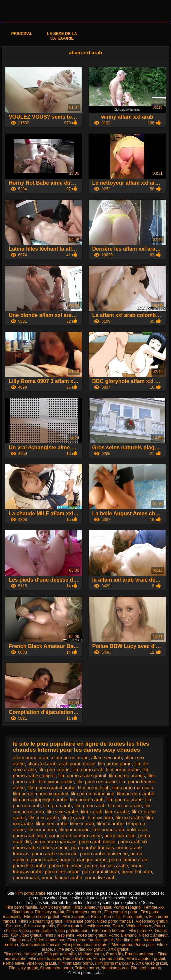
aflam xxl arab (42, 764)
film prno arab (58, 806)
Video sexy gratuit (151, 921)
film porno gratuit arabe (51, 788)
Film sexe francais (45, 959)
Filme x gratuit (70, 926)
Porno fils (112, 917)
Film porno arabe (31, 893)
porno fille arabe (29, 866)
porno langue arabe (62, 878)
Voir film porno (129, 940)
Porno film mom (77, 959)
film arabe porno (115, 764)
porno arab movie (97, 842)
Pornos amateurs (140, 954)
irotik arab (137, 830)
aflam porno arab (30, 758)
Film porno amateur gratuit (86, 945)
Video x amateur (153, 935)
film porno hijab (94, 788)
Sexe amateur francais (40, 945)
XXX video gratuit (55, 907)
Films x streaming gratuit (40, 921)
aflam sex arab (107, 758)
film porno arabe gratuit (82, 776)
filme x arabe (110, 824)
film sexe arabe (62, 812)
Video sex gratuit (91, 935)
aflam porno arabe (70, 758)
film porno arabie (56, 782)
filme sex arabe (51, 824)
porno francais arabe (107, 866)
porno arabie (44, 860)
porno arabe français (93, 848)
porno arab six (133, 842)
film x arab (91, 812)
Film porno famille (21, 907)
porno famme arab (128, 860)
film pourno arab (87, 800)
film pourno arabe (124, 800)
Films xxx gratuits (39, 926)
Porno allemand (123, 935)
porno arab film (120, 836)
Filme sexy (63, 949)
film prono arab (90, 806)
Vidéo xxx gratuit (41, 963)
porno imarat (26, 878)
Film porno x (21, 940)
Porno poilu (144, 945)
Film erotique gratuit (42, 917)
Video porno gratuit (36, 931)
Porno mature (135, 917)
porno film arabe (66, 866)
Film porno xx (141, 931)
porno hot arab (137, 872)
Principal (22, 34)
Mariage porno (91, 954)
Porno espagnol (127, 907)
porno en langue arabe (83, 860)
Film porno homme (109, 931)
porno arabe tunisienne (104, 854)
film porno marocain (133, 788)
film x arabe (117, 812)
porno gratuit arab (100, 872)
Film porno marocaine (114, 963)
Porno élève (14, 963)
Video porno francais (115, 921)
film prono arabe (125, 806)
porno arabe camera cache (40, 848)
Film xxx (14, 926)
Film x (96, 917)
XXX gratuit (118, 949)
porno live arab (100, 878)
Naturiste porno (115, 968)
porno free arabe (62, 872)
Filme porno (22, 912)
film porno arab (88, 770)
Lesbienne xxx (97, 926)
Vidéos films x (139, 926)
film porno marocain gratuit (40, 794)
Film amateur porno (84, 912)
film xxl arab (100, 818)
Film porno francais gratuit (90, 940)
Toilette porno (87, 968)
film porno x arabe (136, 794)
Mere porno (122, 945)
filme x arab (82, 824)
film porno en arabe (96, 782)
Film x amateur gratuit (92, 907)
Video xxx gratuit (90, 949)
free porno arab (108, 830)
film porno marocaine (92, 794)
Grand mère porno (57, 968)
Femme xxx (154, 907)
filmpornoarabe (74, 830)
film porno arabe (123, 770)
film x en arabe (44, 818)
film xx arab (74, 818)
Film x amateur (75, 917)
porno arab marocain (55, 842)
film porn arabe (54, 770)
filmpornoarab (42, 830)
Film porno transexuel (23, 954)
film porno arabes (127, 776)
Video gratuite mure (72, 931)
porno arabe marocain (54, 854)
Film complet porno (121, 912)
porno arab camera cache (75, 836)
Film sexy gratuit (49, 912)
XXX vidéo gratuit (26, 935)
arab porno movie (77, 764)
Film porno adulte (109, 959)
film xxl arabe (129, 818)
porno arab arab (29, 836)
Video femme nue (50, 940)
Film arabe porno (79, 921)
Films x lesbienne (59, 935)
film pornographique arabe (40, 800)
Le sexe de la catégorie (62, 36)
